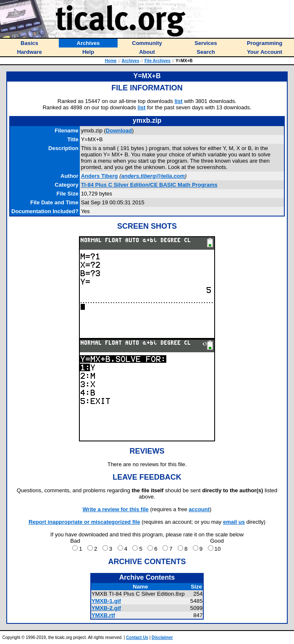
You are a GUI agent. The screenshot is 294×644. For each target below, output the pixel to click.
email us (234, 522)
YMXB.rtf (103, 615)
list (179, 101)
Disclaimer (162, 637)
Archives (131, 61)
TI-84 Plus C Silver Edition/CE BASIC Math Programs (149, 185)
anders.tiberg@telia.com (153, 176)
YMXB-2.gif (106, 608)
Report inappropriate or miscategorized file (84, 522)
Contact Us (137, 637)
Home (111, 61)
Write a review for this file (116, 509)
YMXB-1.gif (106, 601)
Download (119, 131)
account (199, 509)
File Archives (157, 61)
